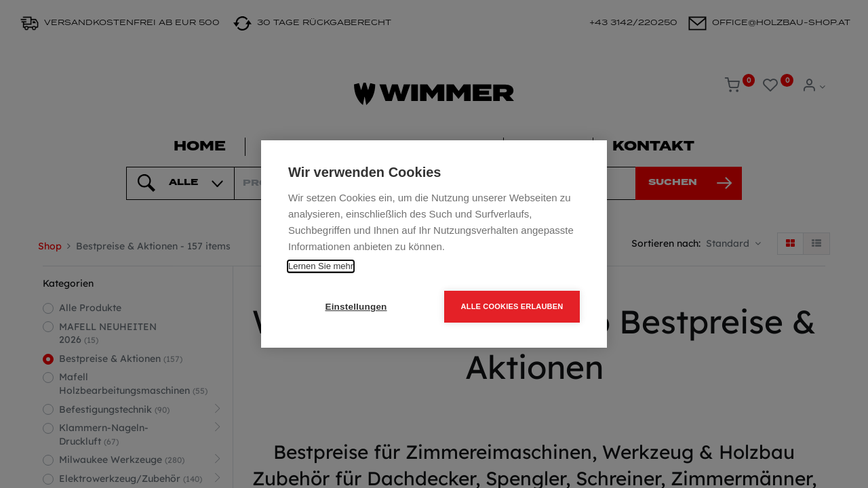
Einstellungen (356, 307)
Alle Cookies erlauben (512, 306)
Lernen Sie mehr (321, 266)
